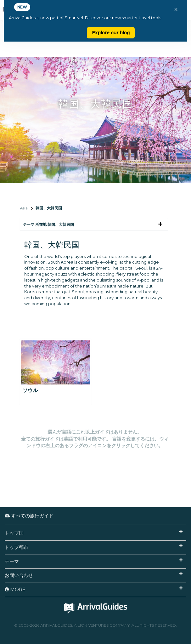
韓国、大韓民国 (49, 208)
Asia (24, 208)
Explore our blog (111, 33)
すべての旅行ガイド (29, 516)
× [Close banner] (176, 9)
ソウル (30, 390)
